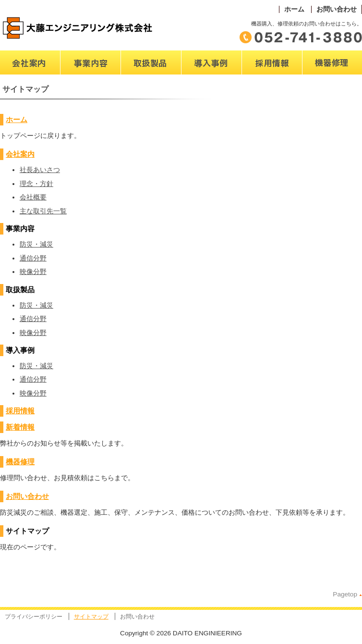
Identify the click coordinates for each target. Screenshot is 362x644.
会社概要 (33, 197)
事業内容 (74, 79)
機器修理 (20, 462)
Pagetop (345, 594)
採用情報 (20, 411)
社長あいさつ (40, 170)
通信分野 (33, 258)
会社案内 (13, 79)
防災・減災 (36, 244)
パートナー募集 (265, 79)
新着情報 (20, 427)
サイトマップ (91, 617)
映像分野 (33, 272)
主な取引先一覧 (43, 211)
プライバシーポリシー (34, 617)
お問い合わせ (337, 9)
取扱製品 (134, 79)
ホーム (294, 9)
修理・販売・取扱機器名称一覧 (329, 84)
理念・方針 (36, 184)
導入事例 (195, 79)
